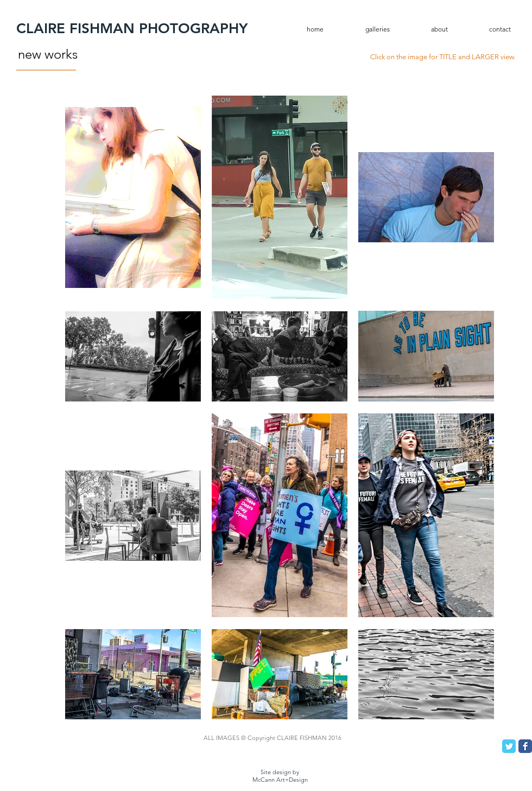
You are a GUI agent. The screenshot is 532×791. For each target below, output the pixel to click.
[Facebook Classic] (525, 746)
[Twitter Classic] (509, 746)
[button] (366, 29)
